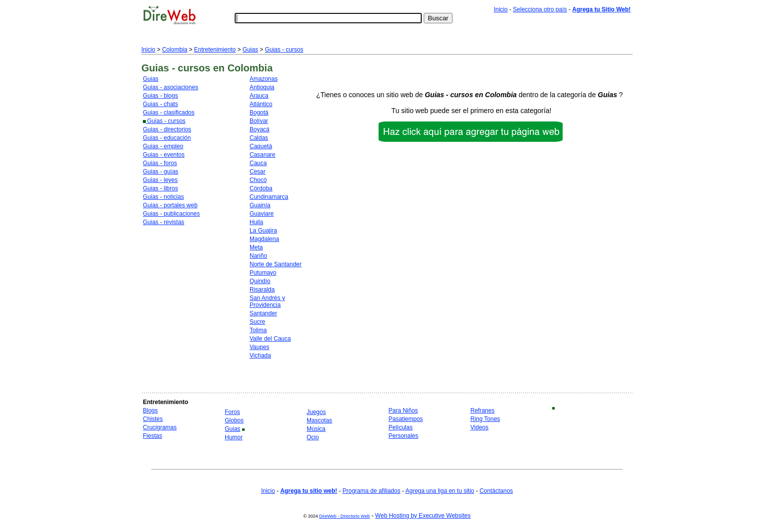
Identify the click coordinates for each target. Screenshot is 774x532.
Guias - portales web (170, 205)
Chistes (153, 419)
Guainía (260, 205)
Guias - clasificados (169, 113)
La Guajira (263, 231)
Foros (232, 412)
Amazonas (264, 79)
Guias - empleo (163, 146)
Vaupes (259, 347)
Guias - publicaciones (171, 214)
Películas (401, 427)
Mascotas (319, 420)
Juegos (316, 412)
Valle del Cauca (270, 339)
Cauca (258, 163)
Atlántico (261, 104)
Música (316, 429)
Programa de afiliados (371, 491)
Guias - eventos (164, 155)
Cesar (258, 172)
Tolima (258, 330)
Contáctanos (496, 491)
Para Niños (403, 411)
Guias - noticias (163, 197)
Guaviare (262, 214)
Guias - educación (167, 138)
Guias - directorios (167, 129)
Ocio (313, 437)
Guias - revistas (163, 222)
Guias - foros (160, 163)
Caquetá (261, 146)
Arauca (259, 96)
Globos (234, 420)
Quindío (260, 281)
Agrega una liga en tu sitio (440, 491)
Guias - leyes (160, 180)
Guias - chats (161, 104)
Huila (256, 222)
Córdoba (261, 188)
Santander (263, 313)
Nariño (258, 256)
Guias (250, 50)
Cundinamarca (269, 197)
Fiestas (153, 436)
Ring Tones (485, 419)
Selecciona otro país (540, 9)
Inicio (501, 9)
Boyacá (259, 129)
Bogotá (259, 113)
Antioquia (262, 87)
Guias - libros (161, 188)
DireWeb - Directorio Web (344, 516)
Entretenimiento (215, 50)
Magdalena (264, 239)
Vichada (260, 355)
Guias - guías (161, 172)
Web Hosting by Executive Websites (423, 516)
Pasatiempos (406, 419)
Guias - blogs (161, 96)
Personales (403, 436)
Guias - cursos (284, 50)
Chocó (258, 180)
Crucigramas (160, 427)
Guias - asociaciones (170, 87)
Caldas (259, 138)
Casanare (262, 155)
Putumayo (263, 273)
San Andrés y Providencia (267, 301)
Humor (234, 437)
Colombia (175, 50)
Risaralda (262, 290)
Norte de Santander (276, 264)
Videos (479, 427)
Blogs (150, 411)
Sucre (257, 322)
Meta (256, 247)
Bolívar (259, 121)
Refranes (483, 411)
